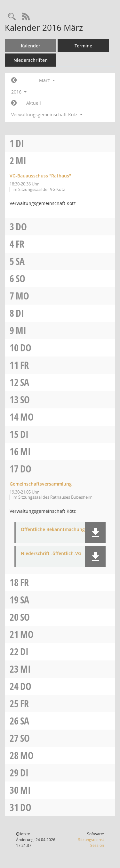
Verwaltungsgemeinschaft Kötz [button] (47, 115)
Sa (20, 261)
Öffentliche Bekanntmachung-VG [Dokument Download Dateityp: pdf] (57, 530)
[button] (95, 532)
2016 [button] (19, 92)
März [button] (47, 80)
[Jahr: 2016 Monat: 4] (14, 103)
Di (20, 143)
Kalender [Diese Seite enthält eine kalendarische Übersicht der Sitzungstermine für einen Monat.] (31, 46)
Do (21, 227)
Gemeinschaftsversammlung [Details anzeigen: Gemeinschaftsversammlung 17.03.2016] (41, 484)
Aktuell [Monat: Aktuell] (34, 103)
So (20, 278)
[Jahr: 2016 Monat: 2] (14, 80)
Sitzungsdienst (91, 843)
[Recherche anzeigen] (12, 17)
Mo (22, 296)
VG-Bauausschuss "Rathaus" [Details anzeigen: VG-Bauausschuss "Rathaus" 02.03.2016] (40, 176)
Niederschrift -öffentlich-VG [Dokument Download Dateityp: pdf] (51, 554)
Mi (21, 161)
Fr (20, 244)
